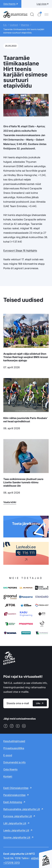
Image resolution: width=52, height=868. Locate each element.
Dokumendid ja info (14, 762)
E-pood (8, 755)
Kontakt (8, 776)
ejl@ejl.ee (36, 858)
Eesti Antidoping (13, 802)
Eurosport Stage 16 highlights (20, 251)
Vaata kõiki (10, 502)
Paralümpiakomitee (14, 795)
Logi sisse (42, 4)
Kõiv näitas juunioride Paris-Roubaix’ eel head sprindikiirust (25, 420)
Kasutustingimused (14, 741)
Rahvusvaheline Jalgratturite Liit (22, 809)
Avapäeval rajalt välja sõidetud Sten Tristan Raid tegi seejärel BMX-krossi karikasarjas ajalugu (26, 357)
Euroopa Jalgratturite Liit (18, 816)
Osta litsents (10, 769)
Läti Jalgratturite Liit (15, 823)
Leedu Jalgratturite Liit (16, 830)
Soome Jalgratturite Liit (17, 837)
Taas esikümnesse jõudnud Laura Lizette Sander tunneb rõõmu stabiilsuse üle (23, 482)
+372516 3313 (12, 863)
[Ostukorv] (39, 14)
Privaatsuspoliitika (14, 748)
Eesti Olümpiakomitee (16, 788)
